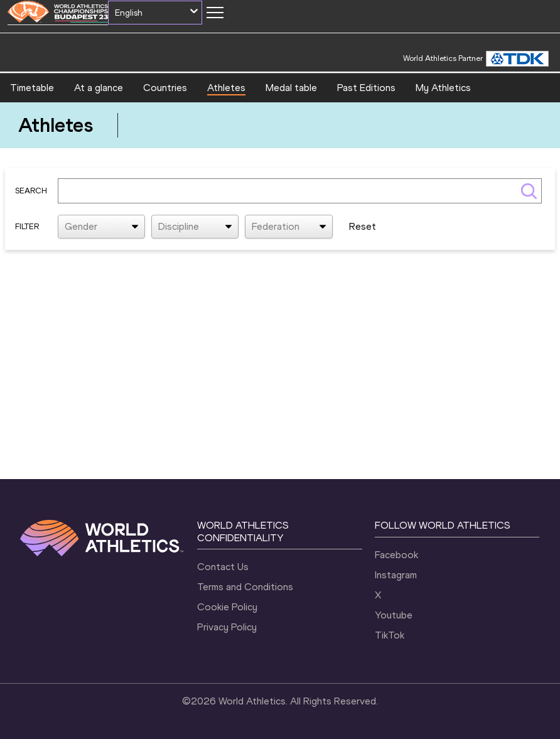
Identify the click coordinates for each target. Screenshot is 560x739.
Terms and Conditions (245, 587)
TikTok (390, 635)
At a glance (99, 88)
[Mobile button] (215, 13)
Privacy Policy (227, 627)
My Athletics (443, 88)
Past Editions (366, 88)
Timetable (32, 88)
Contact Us (223, 567)
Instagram (396, 575)
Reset (363, 226)
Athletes (226, 88)
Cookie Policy (227, 607)
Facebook (396, 555)
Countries (165, 88)
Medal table (291, 88)
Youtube (394, 615)
